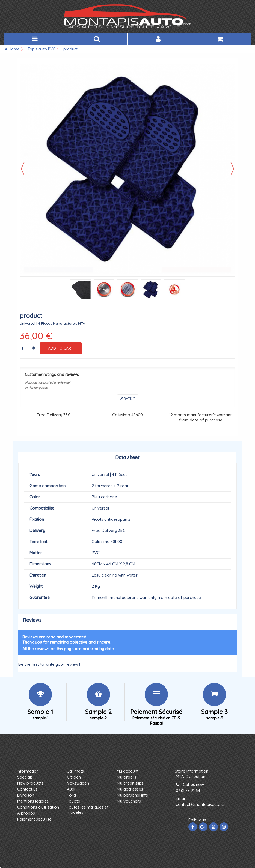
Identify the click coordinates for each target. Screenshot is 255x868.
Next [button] (232, 169)
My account (127, 771)
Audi (71, 789)
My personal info (133, 795)
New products (30, 783)
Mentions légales (33, 801)
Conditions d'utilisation (38, 807)
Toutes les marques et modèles (88, 810)
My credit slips (130, 783)
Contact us (27, 789)
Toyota (74, 801)
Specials (25, 777)
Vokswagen (78, 783)
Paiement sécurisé (34, 819)
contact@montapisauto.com (203, 804)
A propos (26, 813)
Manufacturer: (65, 323)
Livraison (26, 795)
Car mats (75, 771)
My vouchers (129, 801)
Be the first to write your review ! (49, 664)
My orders (127, 777)
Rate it (128, 398)
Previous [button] (23, 169)
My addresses (130, 789)
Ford (71, 795)
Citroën (74, 777)
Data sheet (127, 457)
